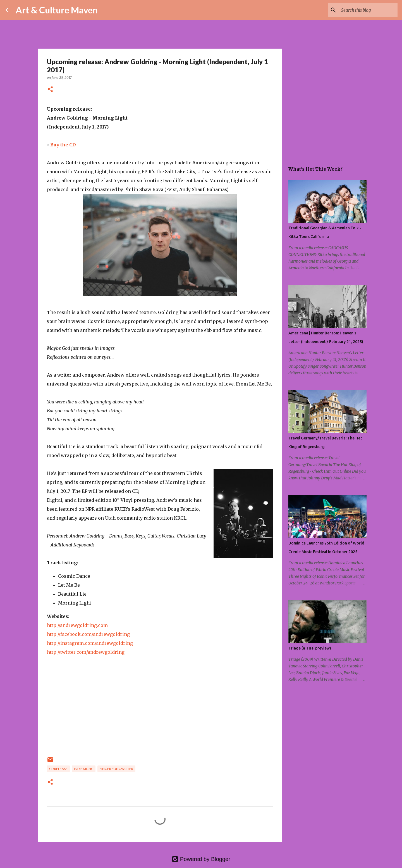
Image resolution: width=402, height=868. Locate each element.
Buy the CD (63, 145)
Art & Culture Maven (57, 10)
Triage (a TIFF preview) (310, 648)
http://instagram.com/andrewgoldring (90, 643)
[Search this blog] (368, 10)
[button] (50, 90)
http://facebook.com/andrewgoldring (88, 634)
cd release (58, 769)
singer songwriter (116, 769)
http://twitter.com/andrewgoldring (86, 652)
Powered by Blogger (201, 859)
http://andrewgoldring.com (77, 625)
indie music (84, 769)
